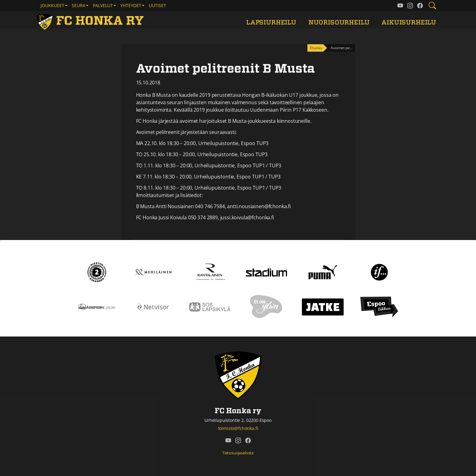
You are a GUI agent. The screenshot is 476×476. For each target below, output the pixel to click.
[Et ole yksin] (266, 307)
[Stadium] (266, 272)
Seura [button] (79, 5)
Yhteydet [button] (131, 5)
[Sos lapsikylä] (210, 307)
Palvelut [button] (103, 5)
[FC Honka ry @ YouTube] (400, 6)
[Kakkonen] (97, 272)
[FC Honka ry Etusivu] (92, 21)
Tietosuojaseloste (238, 453)
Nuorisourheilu (339, 22)
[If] (379, 272)
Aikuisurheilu (409, 22)
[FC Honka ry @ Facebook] (420, 6)
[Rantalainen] (210, 272)
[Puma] (323, 272)
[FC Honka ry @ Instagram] (410, 6)
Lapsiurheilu (271, 22)
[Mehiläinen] (153, 272)
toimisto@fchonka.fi (238, 428)
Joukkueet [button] (52, 5)
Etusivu (316, 48)
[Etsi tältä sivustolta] (432, 6)
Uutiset (157, 5)
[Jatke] (323, 307)
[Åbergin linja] (97, 307)
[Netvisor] (153, 307)
